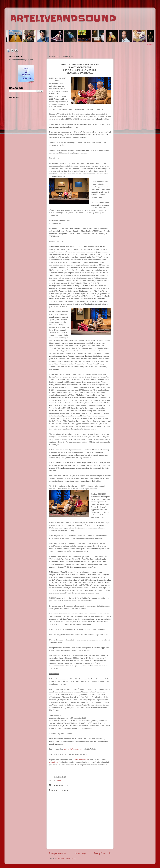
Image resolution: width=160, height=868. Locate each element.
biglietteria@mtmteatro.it (73, 749)
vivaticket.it (54, 762)
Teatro (59, 780)
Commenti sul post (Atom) (66, 858)
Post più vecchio (102, 853)
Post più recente (58, 853)
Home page (80, 853)
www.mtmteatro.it (81, 760)
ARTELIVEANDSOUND (63, 18)
